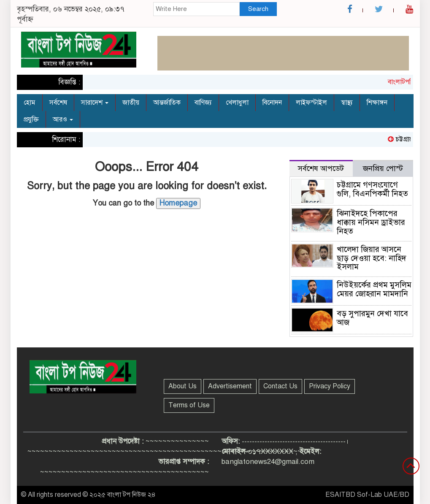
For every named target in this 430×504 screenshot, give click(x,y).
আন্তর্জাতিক (167, 103)
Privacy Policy (330, 386)
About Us (183, 386)
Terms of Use (189, 405)
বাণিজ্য (203, 103)
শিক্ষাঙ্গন (377, 103)
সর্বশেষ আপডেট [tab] (321, 168)
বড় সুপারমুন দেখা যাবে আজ (372, 318)
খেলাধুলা (237, 103)
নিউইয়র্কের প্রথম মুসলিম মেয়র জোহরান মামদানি (374, 289)
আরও (63, 119)
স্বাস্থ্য (347, 103)
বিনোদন (272, 103)
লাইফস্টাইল (311, 103)
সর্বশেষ (58, 103)
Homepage (178, 203)
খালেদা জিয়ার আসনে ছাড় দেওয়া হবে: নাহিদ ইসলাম (372, 258)
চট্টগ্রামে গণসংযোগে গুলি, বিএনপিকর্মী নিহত (372, 189)
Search (258, 9)
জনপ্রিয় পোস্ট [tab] (383, 168)
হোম (30, 103)
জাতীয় (131, 103)
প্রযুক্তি (31, 119)
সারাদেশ (95, 103)
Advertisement (230, 386)
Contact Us (280, 386)
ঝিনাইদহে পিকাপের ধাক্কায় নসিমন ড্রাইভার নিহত (371, 222)
